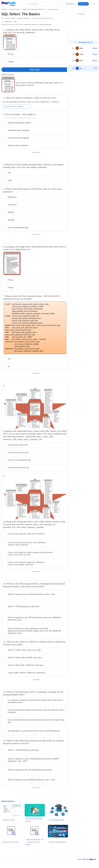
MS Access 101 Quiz (9, 820)
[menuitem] (70, 4)
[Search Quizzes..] (45, 4)
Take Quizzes (70, 4)
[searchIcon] (61, 4)
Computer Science (10, 18)
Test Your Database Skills (56, 820)
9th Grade (43, 18)
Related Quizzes (8, 801)
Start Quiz (35, 70)
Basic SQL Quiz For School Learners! (34, 820)
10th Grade (49, 18)
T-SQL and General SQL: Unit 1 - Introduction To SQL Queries (35, 842)
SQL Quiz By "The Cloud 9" (11, 842)
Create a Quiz (83, 4)
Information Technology (23, 18)
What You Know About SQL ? (58, 842)
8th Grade (37, 18)
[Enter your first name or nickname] (17, 106)
